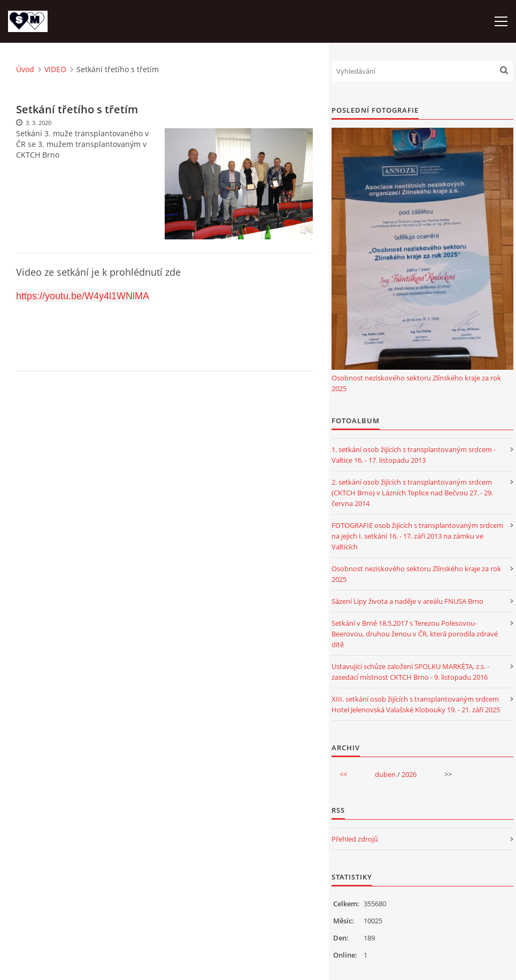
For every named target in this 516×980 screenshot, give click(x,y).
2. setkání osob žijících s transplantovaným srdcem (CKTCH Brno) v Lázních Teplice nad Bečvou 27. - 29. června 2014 (412, 493)
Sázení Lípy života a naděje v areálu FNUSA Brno (407, 601)
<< (343, 774)
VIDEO (55, 69)
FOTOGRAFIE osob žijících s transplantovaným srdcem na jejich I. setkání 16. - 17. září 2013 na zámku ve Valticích (417, 536)
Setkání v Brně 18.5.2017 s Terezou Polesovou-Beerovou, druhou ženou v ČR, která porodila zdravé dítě (415, 634)
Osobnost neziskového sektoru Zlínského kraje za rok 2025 (416, 383)
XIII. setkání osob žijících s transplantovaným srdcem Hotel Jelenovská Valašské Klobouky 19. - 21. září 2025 (416, 704)
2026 (409, 774)
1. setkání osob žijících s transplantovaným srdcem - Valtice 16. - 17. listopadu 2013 (414, 455)
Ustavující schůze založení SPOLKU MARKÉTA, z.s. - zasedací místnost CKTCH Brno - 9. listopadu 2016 (410, 672)
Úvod (25, 69)
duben (385, 774)
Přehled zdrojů (355, 839)
